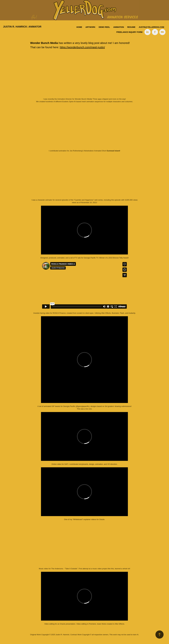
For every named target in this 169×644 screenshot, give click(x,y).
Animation (119, 27)
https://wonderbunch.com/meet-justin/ (82, 47)
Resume (131, 27)
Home (79, 27)
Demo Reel (104, 27)
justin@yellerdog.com (151, 27)
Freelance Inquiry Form (129, 32)
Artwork (90, 27)
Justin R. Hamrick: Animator (22, 27)
